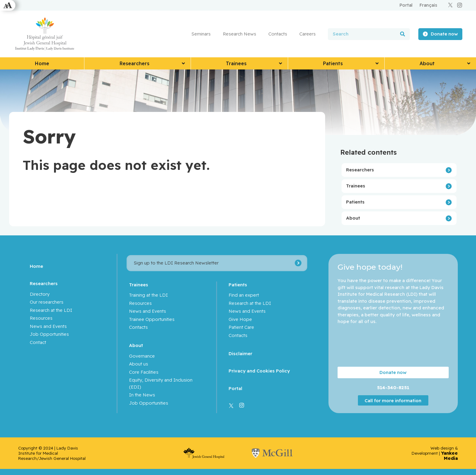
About (353, 218)
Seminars (201, 34)
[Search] (403, 34)
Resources (41, 318)
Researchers (360, 170)
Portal (235, 388)
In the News (142, 395)
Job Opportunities (49, 334)
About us (139, 364)
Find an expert (244, 295)
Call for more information (393, 400)
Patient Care (241, 327)
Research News (240, 34)
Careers (308, 34)
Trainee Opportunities (152, 319)
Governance (142, 356)
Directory (40, 294)
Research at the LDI (51, 310)
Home (36, 266)
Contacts (278, 34)
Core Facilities (144, 372)
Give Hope (240, 319)
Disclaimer (240, 354)
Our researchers (47, 302)
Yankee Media (449, 456)
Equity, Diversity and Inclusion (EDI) (161, 383)
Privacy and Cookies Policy (259, 371)
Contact (38, 342)
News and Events (48, 326)
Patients (355, 202)
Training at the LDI (148, 295)
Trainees (356, 186)
